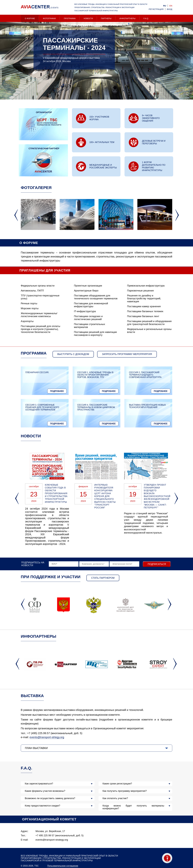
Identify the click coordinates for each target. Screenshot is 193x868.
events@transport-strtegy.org (47, 737)
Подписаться (157, 564)
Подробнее (57, 391)
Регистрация (156, 9)
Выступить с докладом (73, 354)
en (171, 6)
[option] (96, 68)
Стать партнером (103, 578)
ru (165, 6)
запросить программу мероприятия (127, 354)
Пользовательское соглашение (63, 866)
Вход (170, 9)
